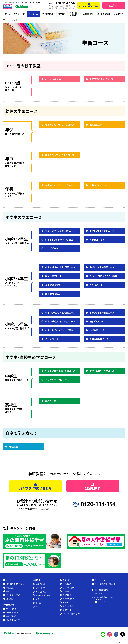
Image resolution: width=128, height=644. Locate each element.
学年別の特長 (11, 609)
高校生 (38, 607)
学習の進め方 (11, 616)
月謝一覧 (66, 580)
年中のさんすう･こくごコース (60, 155)
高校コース (51, 401)
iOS (100, 600)
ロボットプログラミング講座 (59, 240)
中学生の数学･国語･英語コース (60, 371)
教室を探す (114, 6)
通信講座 (13, 447)
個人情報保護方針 (102, 590)
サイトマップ (100, 580)
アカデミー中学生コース (57, 380)
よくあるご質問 (104, 14)
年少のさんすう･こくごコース (60, 125)
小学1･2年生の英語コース (102, 231)
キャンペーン (19, 14)
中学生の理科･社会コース (102, 371)
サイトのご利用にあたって (105, 584)
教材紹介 (62, 14)
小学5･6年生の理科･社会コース (60, 322)
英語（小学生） (42, 592)
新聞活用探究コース (55, 294)
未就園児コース (97, 125)
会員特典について (13, 620)
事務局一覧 (67, 610)
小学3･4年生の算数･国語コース (60, 267)
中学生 (38, 603)
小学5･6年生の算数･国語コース (60, 313)
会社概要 (98, 594)
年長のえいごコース (99, 185)
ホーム (8, 14)
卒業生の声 (67, 591)
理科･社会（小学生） (44, 595)
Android (101, 602)
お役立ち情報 (88, 14)
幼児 (37, 599)
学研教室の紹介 (48, 14)
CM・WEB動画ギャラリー (73, 614)
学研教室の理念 (12, 613)
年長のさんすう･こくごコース (60, 185)
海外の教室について (70, 599)
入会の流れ (67, 584)
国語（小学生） (42, 588)
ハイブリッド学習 (13, 595)
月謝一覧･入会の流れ (74, 14)
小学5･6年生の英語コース (102, 313)
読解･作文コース (53, 276)
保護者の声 (67, 595)
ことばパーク (52, 248)
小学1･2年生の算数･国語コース (60, 231)
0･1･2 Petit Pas (53, 79)
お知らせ (66, 602)
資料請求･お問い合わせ (89, 6)
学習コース (33, 14)
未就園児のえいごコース (101, 79)
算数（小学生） (42, 584)
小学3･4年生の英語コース (102, 267)
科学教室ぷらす (97, 240)
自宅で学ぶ (118, 14)
